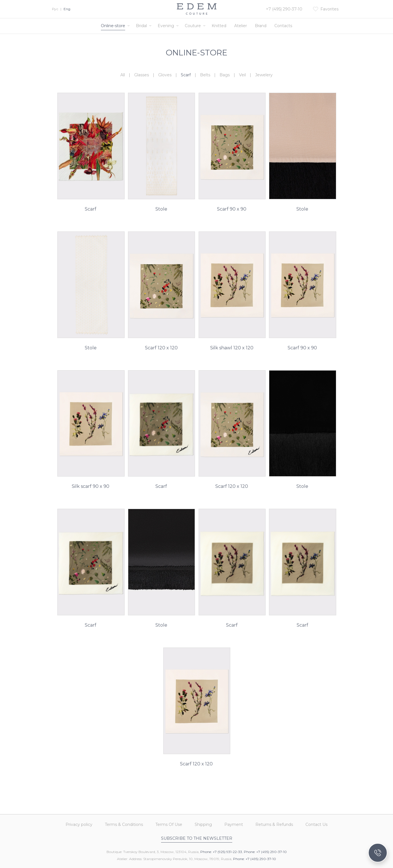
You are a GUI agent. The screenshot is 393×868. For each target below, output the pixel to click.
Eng (67, 9)
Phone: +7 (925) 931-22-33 (221, 852)
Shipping (203, 824)
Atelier (241, 26)
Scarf (186, 75)
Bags (225, 75)
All (123, 75)
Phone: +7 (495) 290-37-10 (265, 852)
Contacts (283, 26)
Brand (261, 26)
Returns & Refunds (274, 824)
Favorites (329, 9)
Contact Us (316, 824)
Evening (166, 26)
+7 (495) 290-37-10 (284, 9)
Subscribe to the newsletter (197, 838)
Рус (55, 9)
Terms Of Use (169, 824)
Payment (234, 824)
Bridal (141, 26)
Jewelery (264, 75)
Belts (205, 75)
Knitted (219, 26)
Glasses (142, 75)
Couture (193, 26)
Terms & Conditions (124, 824)
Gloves (165, 75)
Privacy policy (79, 824)
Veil (242, 75)
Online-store (113, 26)
